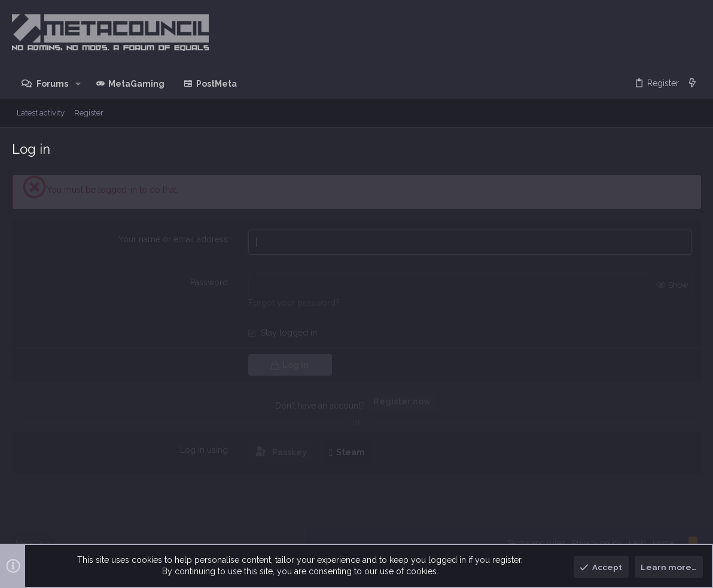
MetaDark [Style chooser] (33, 543)
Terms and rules (536, 543)
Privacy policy (597, 543)
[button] (77, 84)
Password (209, 282)
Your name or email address (173, 239)
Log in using (204, 449)
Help (637, 543)
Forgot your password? (294, 303)
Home (663, 543)
